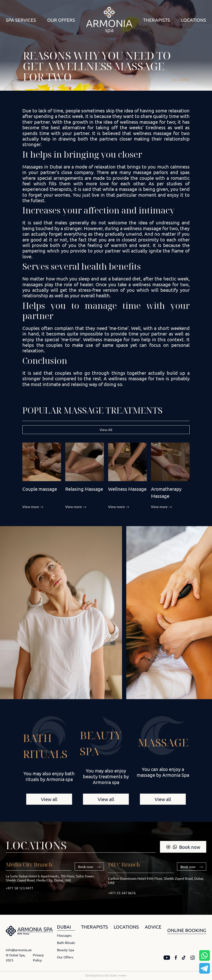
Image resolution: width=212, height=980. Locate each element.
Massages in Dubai (42, 167)
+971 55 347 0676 (122, 893)
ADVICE (153, 927)
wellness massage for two (148, 122)
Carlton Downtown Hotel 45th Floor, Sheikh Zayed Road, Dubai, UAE (156, 880)
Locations (194, 20)
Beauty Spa (65, 950)
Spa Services (21, 20)
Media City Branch (29, 864)
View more (33, 507)
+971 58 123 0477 (20, 888)
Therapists (157, 20)
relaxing (79, 384)
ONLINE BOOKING (187, 930)
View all (49, 799)
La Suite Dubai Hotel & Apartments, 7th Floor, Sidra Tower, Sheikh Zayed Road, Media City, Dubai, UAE (50, 878)
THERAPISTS (94, 927)
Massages (64, 935)
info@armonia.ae (19, 950)
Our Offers (61, 20)
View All (106, 430)
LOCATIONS (126, 927)
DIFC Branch (124, 864)
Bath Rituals (66, 942)
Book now (183, 847)
